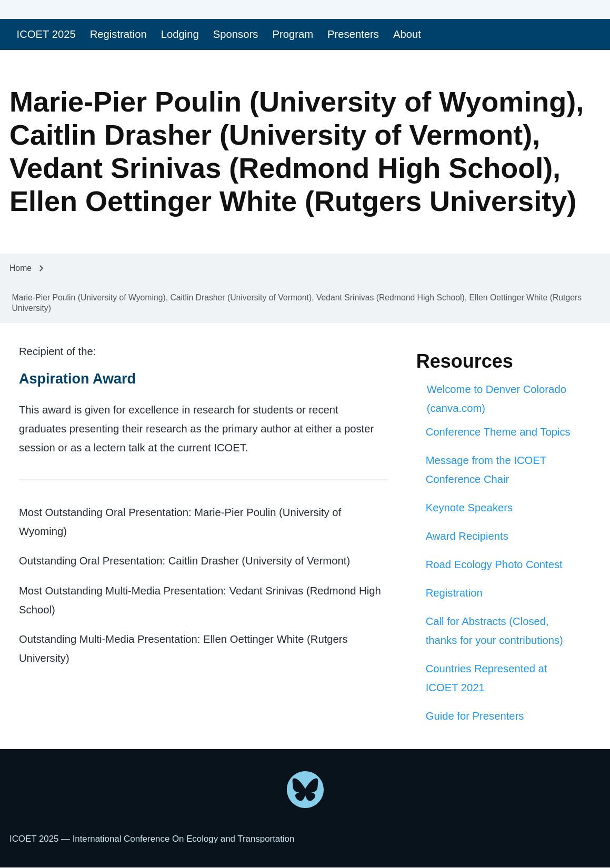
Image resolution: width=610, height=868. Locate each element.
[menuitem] (46, 34)
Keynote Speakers (469, 508)
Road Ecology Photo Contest (494, 564)
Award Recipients (467, 536)
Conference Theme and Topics (498, 432)
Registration (454, 593)
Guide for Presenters (475, 716)
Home (21, 268)
